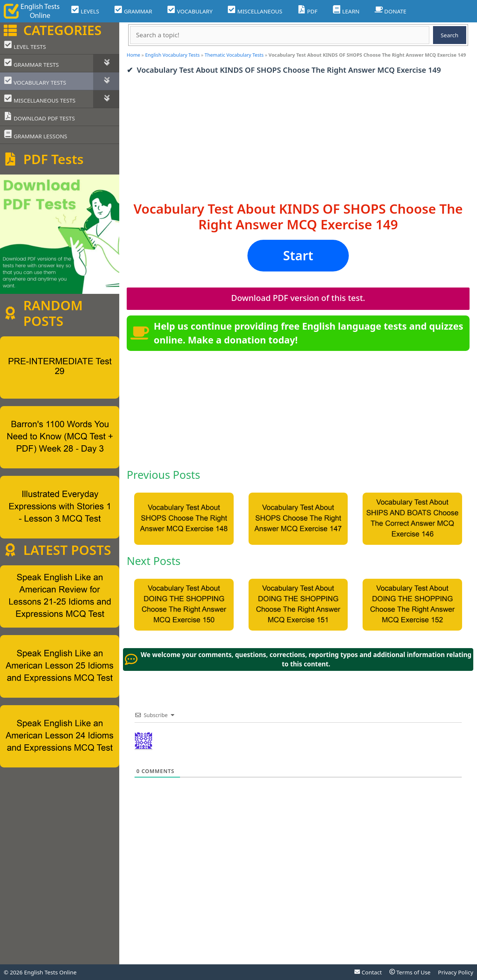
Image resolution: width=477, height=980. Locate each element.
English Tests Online (50, 972)
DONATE (391, 10)
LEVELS (85, 10)
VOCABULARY (190, 10)
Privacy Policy (456, 972)
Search (450, 35)
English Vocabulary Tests (172, 55)
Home (133, 55)
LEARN (346, 10)
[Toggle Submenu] (106, 63)
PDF (307, 10)
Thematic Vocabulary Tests (234, 55)
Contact (368, 972)
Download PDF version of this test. (298, 298)
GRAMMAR (133, 10)
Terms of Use (410, 972)
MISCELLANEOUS (255, 10)
